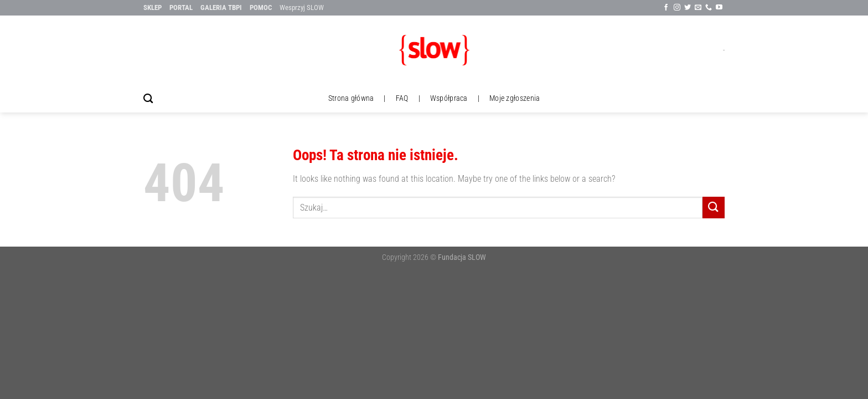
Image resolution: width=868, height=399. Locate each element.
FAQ (402, 98)
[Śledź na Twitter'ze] (688, 8)
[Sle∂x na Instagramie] (677, 8)
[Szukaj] (148, 99)
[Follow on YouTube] (719, 8)
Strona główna (351, 98)
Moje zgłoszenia (515, 98)
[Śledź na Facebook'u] (666, 8)
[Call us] (709, 8)
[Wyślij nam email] (698, 8)
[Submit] (714, 208)
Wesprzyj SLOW (302, 7)
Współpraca (449, 98)
